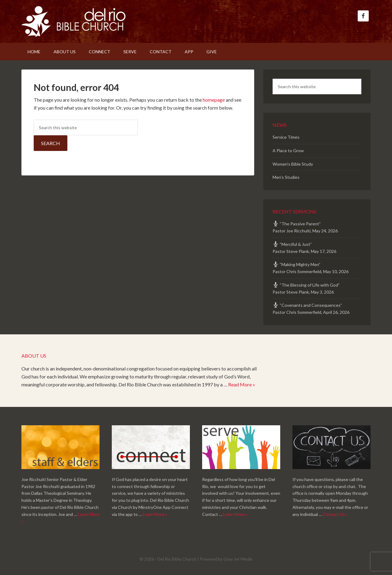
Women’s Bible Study (293, 164)
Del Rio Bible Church (73, 21)
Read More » (242, 384)
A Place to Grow (288, 150)
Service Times (286, 137)
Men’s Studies (286, 177)
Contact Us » (335, 514)
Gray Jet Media (238, 559)
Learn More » (155, 514)
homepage (214, 100)
